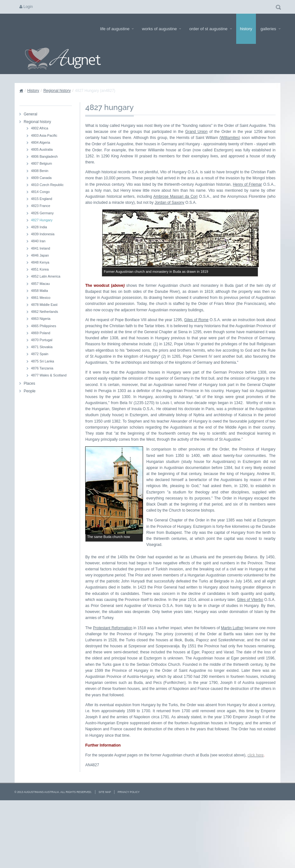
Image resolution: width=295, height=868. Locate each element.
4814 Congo (40, 192)
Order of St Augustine (210, 29)
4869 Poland (41, 333)
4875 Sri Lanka (42, 361)
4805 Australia (42, 149)
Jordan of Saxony (169, 203)
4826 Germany (42, 213)
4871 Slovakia (42, 347)
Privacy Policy (129, 854)
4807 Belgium (41, 163)
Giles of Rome (196, 320)
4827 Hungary (42, 220)
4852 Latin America (45, 276)
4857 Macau (40, 284)
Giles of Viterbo (250, 661)
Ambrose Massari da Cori (175, 196)
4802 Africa (39, 128)
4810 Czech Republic (47, 185)
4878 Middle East (44, 305)
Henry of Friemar (247, 184)
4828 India (39, 227)
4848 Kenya (40, 262)
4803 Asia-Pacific (44, 135)
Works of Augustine (161, 29)
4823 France (41, 206)
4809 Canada (41, 178)
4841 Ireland (40, 248)
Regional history (57, 91)
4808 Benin (40, 171)
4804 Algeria (40, 142)
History (246, 29)
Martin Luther (232, 690)
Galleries (270, 29)
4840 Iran (38, 241)
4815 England (41, 199)
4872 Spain (40, 354)
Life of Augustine (117, 29)
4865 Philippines (43, 326)
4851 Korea (40, 269)
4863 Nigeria (41, 319)
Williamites (230, 138)
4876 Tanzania (42, 368)
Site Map (105, 854)
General (30, 114)
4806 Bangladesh (44, 156)
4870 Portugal (41, 340)
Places (29, 383)
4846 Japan (40, 255)
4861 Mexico (41, 298)
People (29, 391)
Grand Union (196, 132)
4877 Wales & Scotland (49, 375)
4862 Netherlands (44, 312)
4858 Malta (39, 291)
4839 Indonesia (43, 234)
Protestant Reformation (113, 690)
